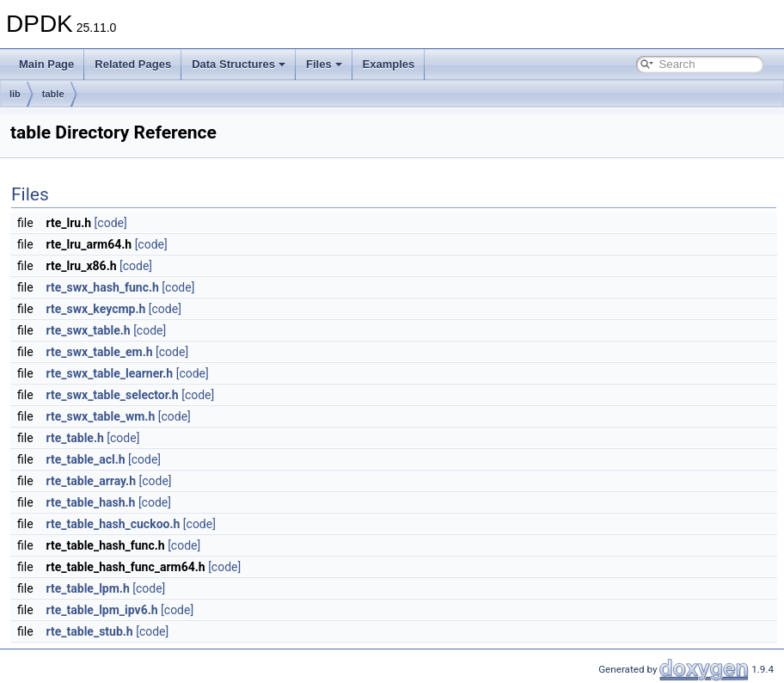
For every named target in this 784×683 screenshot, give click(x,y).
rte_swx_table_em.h (100, 352)
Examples (389, 64)
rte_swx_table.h (89, 330)
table (53, 94)
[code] (111, 223)
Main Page (46, 64)
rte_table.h (75, 438)
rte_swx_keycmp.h (96, 309)
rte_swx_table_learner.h (110, 373)
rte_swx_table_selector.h (113, 395)
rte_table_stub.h (90, 631)
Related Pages (133, 64)
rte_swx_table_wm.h (101, 416)
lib (15, 94)
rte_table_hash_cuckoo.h (113, 524)
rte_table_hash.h (91, 502)
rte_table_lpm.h (88, 588)
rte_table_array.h (91, 481)
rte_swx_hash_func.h (103, 287)
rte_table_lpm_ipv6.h (102, 610)
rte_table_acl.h (86, 459)
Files (324, 64)
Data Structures (239, 64)
